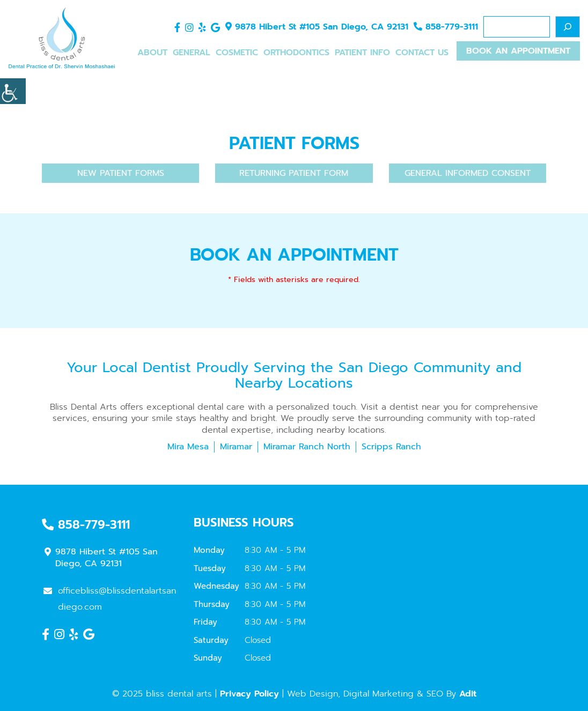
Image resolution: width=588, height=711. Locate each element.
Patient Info (362, 53)
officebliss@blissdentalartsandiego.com (110, 599)
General (192, 53)
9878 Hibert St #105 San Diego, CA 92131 (317, 27)
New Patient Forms (121, 173)
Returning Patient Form (294, 173)
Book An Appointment (518, 51)
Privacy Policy (249, 694)
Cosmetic (237, 53)
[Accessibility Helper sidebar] (13, 91)
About (152, 53)
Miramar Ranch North (307, 447)
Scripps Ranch (391, 447)
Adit (468, 694)
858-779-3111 (446, 27)
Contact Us (422, 53)
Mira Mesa (188, 447)
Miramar (236, 447)
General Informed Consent (468, 173)
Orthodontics (296, 53)
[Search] (568, 27)
